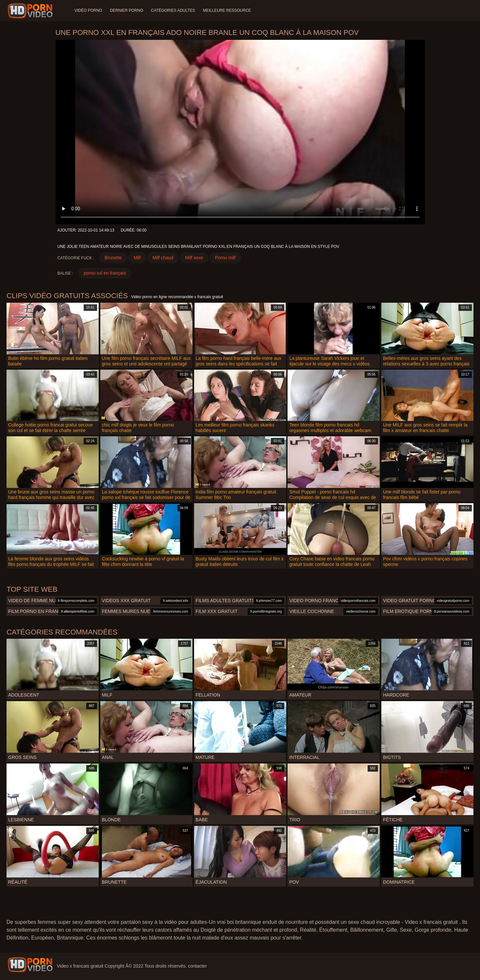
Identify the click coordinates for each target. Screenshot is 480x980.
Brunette (113, 258)
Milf (137, 258)
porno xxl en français (105, 273)
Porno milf (225, 258)
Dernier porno (127, 10)
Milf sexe (194, 258)
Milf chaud (163, 258)
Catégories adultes (173, 10)
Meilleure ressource (227, 10)
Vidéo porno (88, 10)
